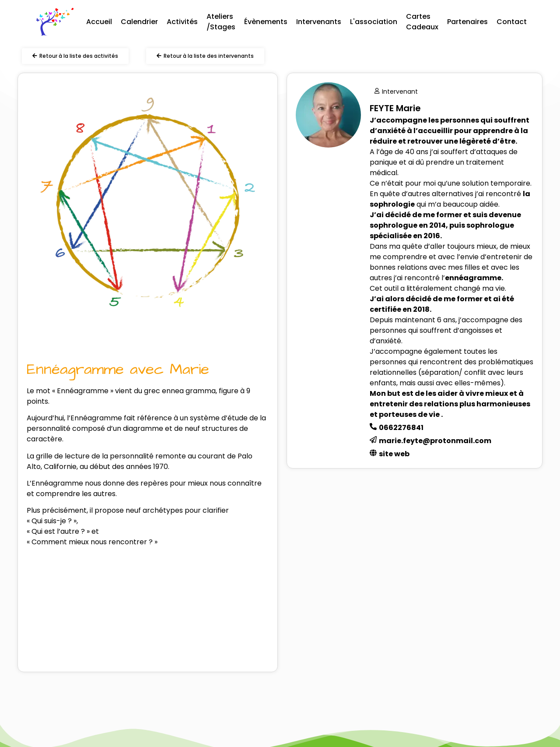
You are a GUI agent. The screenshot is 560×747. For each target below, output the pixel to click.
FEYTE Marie (395, 108)
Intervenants (319, 22)
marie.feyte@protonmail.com (435, 441)
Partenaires (467, 22)
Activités (182, 22)
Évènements (266, 22)
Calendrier (139, 22)
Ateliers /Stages (221, 22)
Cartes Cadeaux (422, 22)
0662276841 (401, 428)
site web (394, 454)
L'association (374, 22)
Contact (512, 22)
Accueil (99, 22)
